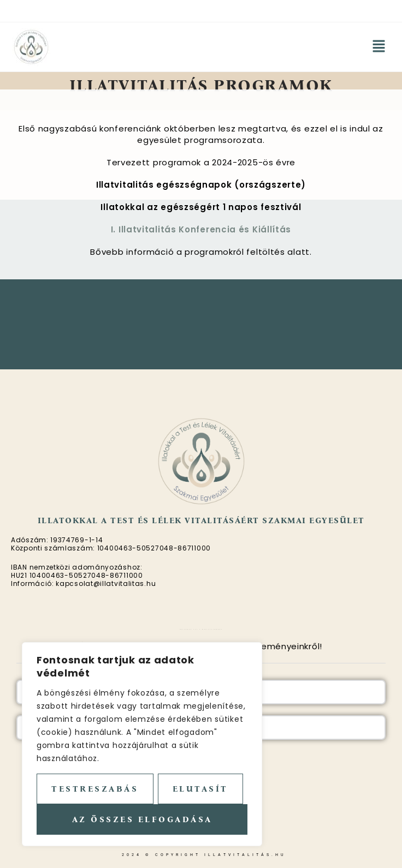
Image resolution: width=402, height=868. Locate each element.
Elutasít (200, 789)
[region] (142, 744)
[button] (379, 47)
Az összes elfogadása (142, 819)
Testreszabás (95, 789)
